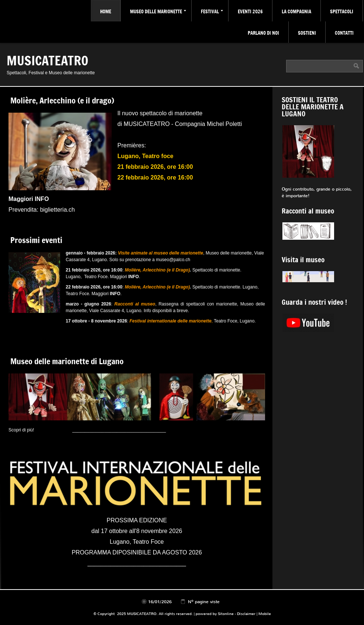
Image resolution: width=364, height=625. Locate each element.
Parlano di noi (263, 33)
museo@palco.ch (173, 260)
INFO (133, 277)
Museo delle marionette (158, 11)
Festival (212, 11)
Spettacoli (342, 11)
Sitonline (226, 614)
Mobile (265, 614)
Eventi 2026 (250, 11)
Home (106, 11)
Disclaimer (246, 614)
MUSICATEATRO (47, 60)
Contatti (344, 33)
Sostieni (307, 33)
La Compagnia (296, 11)
